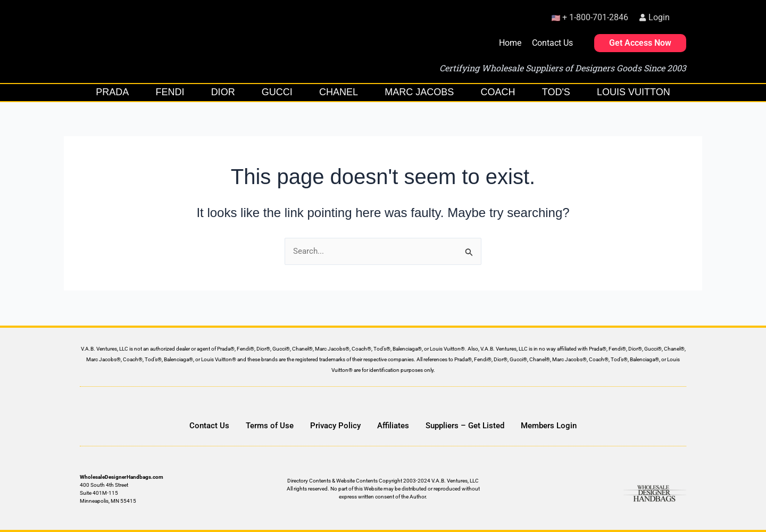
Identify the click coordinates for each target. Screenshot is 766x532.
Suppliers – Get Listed (465, 426)
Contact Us (552, 43)
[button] (683, 15)
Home (510, 43)
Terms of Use (270, 426)
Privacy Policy (335, 426)
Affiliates (393, 426)
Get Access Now (640, 43)
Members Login (549, 426)
